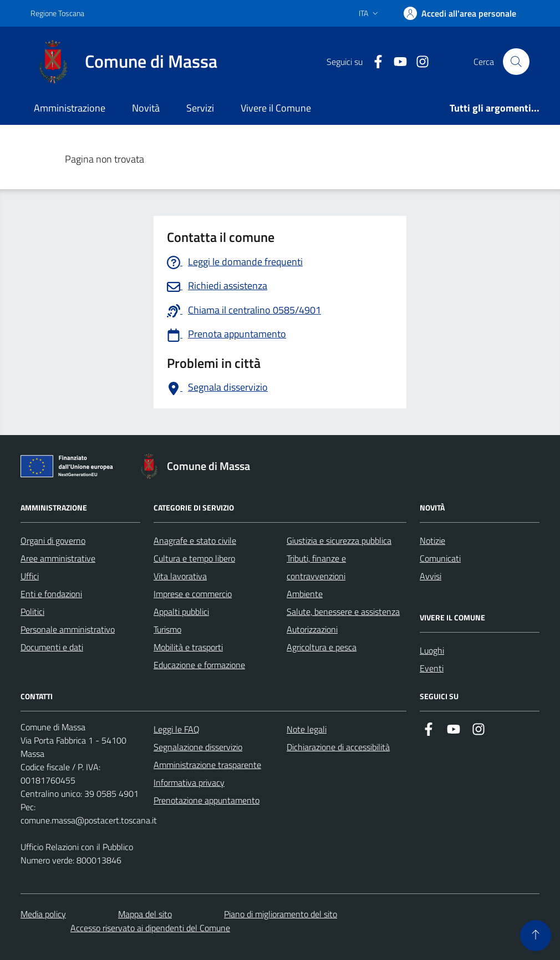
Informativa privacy (189, 782)
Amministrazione (70, 108)
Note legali (307, 729)
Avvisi (431, 576)
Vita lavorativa (180, 576)
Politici (32, 612)
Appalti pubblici (181, 612)
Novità (146, 108)
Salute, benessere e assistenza (343, 612)
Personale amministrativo (68, 629)
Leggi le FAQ (177, 729)
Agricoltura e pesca (322, 647)
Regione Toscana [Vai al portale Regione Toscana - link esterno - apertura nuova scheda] (57, 13)
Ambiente (305, 594)
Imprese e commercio (193, 594)
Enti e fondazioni (51, 594)
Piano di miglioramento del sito (281, 914)
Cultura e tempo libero (194, 558)
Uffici (30, 576)
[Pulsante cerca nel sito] (516, 62)
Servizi (200, 108)
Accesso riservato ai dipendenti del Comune (150, 928)
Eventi (432, 668)
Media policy (43, 914)
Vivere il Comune (276, 108)
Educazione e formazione (199, 665)
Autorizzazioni (312, 629)
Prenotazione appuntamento (207, 800)
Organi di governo (53, 540)
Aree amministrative (58, 558)
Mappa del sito (145, 914)
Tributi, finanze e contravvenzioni (316, 567)
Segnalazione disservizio (198, 747)
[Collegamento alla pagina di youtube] (396, 62)
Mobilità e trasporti (188, 647)
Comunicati (440, 558)
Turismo (167, 629)
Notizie (432, 540)
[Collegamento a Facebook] (374, 62)
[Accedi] (460, 13)
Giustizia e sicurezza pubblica (339, 540)
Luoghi (432, 650)
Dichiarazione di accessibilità (338, 747)
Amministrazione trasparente (207, 765)
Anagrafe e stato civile (195, 540)
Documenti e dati (52, 647)
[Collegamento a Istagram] (418, 62)
